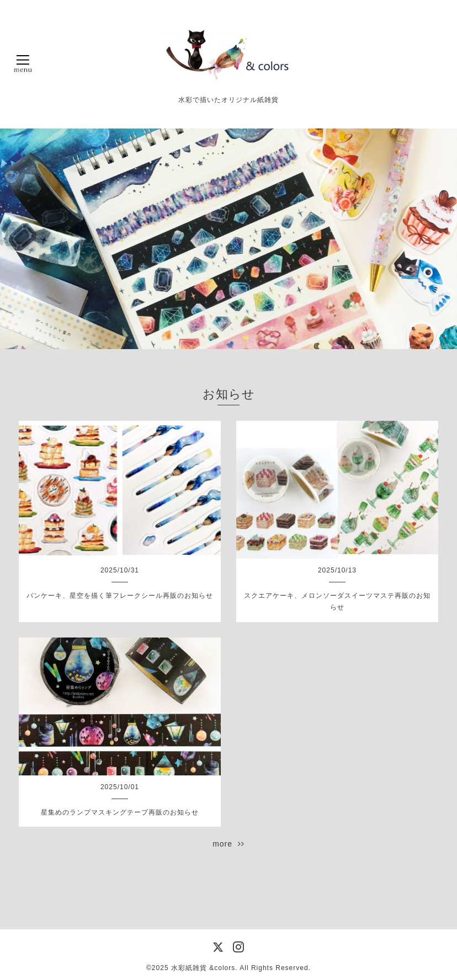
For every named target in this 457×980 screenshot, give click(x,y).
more (228, 844)
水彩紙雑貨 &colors (203, 968)
